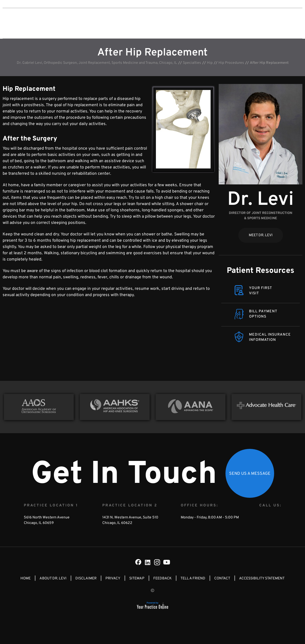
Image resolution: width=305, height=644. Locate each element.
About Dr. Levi (124, 23)
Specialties (155, 23)
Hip (210, 63)
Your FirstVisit (261, 291)
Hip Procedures (231, 63)
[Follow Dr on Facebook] (138, 562)
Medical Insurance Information (270, 337)
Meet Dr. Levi (261, 235)
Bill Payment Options (263, 314)
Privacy (113, 578)
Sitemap (137, 578)
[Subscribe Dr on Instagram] (157, 562)
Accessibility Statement (262, 578)
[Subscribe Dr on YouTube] (167, 562)
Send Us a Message (250, 474)
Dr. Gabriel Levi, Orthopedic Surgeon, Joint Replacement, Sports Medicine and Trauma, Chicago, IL (97, 63)
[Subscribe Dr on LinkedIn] (148, 562)
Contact (230, 23)
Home (26, 578)
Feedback (162, 578)
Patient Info (184, 23)
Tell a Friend (193, 578)
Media (209, 23)
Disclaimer (86, 578)
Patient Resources (261, 271)
